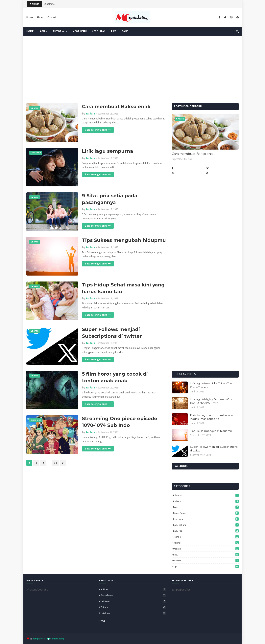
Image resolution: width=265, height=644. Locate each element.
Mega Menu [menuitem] (80, 31)
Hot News (133, 601)
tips (206, 566)
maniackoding (57, 639)
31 (56, 463)
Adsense (206, 495)
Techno (206, 537)
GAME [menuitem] (125, 31)
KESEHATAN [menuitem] (99, 31)
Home (30, 17)
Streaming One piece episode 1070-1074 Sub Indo (120, 422)
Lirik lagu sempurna (108, 151)
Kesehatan (206, 519)
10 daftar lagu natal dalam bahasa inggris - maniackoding (211, 417)
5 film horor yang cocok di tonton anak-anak (115, 377)
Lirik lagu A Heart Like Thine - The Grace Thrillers (211, 385)
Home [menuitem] (30, 31)
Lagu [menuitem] (42, 31)
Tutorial (206, 543)
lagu (206, 555)
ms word (206, 561)
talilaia (90, 114)
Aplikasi (206, 501)
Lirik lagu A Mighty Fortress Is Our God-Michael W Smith (211, 401)
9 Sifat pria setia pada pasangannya (110, 199)
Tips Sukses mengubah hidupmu (124, 240)
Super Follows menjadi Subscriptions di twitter (112, 333)
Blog (206, 507)
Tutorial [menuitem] (59, 31)
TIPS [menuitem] (114, 31)
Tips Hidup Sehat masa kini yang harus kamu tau (123, 288)
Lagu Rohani (206, 525)
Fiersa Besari (206, 513)
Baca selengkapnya (96, 130)
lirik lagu (133, 613)
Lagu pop (206, 531)
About (40, 17)
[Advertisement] (132, 70)
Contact (52, 17)
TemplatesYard (40, 639)
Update (206, 549)
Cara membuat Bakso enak (116, 106)
